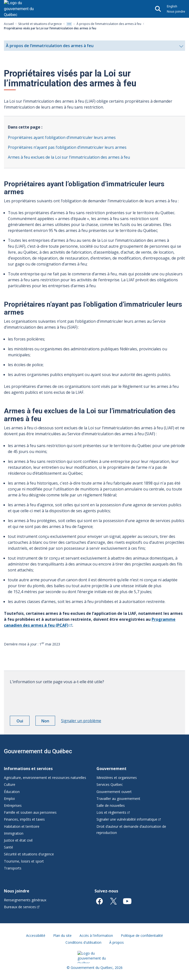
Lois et (113, 812)
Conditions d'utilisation (83, 942)
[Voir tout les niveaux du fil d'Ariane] (69, 24)
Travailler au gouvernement (118, 799)
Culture (10, 784)
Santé (8, 847)
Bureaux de (22, 907)
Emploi (9, 799)
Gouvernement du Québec (38, 751)
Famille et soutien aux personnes (30, 812)
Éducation (12, 792)
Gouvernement (111, 769)
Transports (13, 868)
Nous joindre (176, 11)
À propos (117, 942)
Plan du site (62, 935)
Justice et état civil (18, 840)
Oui (23, 722)
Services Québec (110, 784)
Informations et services (28, 769)
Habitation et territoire (22, 826)
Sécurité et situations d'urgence (40, 24)
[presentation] (47, 698)
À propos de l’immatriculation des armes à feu (109, 24)
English (172, 6)
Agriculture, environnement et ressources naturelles (45, 778)
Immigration (14, 833)
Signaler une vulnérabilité (129, 819)
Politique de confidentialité (142, 935)
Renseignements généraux (25, 900)
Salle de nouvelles (111, 805)
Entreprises (13, 805)
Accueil (9, 24)
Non (48, 722)
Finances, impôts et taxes (24, 819)
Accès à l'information (96, 935)
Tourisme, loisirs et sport (24, 861)
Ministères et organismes (117, 778)
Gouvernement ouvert (114, 792)
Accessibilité (36, 935)
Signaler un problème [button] (81, 721)
